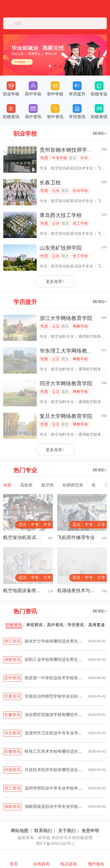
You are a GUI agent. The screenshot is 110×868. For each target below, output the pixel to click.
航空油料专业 (62, 336)
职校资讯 (11, 112)
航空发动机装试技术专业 (72, 168)
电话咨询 (69, 864)
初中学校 (55, 89)
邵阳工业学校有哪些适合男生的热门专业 (62, 660)
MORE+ (99, 133)
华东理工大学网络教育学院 (71, 351)
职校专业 (99, 89)
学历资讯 (77, 112)
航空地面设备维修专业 (22, 590)
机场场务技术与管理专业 (76, 590)
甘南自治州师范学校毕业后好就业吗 (57, 696)
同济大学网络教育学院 (66, 384)
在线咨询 (41, 864)
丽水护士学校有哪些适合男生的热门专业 (62, 641)
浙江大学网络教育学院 (66, 318)
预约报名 (96, 864)
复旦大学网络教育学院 (66, 416)
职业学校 (11, 89)
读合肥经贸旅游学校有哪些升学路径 (57, 715)
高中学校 (33, 89)
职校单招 (99, 112)
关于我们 (67, 831)
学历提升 (77, 89)
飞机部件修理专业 (76, 537)
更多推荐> (55, 282)
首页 (14, 864)
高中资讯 (33, 112)
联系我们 (43, 831)
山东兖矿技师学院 (61, 248)
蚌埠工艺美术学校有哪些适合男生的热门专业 (66, 751)
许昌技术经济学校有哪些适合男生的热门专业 (66, 770)
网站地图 (20, 831)
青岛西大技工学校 (61, 215)
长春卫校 (50, 183)
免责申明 (90, 831)
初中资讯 (55, 112)
